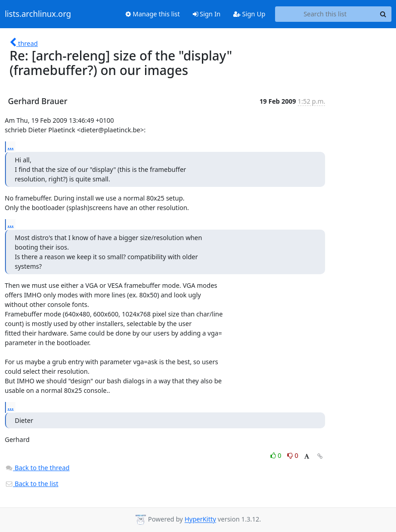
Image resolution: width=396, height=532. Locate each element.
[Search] (383, 14)
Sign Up (249, 14)
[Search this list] (325, 14)
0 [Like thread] (277, 455)
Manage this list (153, 14)
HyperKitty (200, 519)
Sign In (207, 14)
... (11, 146)
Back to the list (32, 484)
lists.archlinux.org (38, 14)
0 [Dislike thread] (293, 455)
